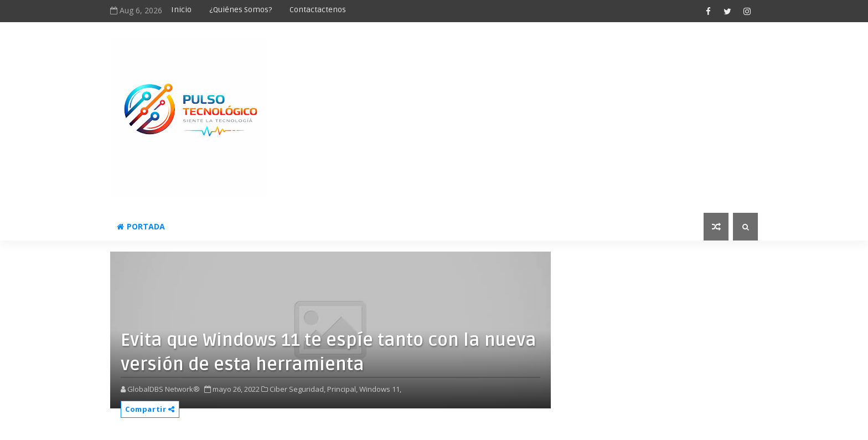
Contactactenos (318, 10)
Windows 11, (380, 389)
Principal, (342, 389)
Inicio (181, 10)
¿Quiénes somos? (241, 10)
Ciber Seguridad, (298, 389)
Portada (141, 226)
